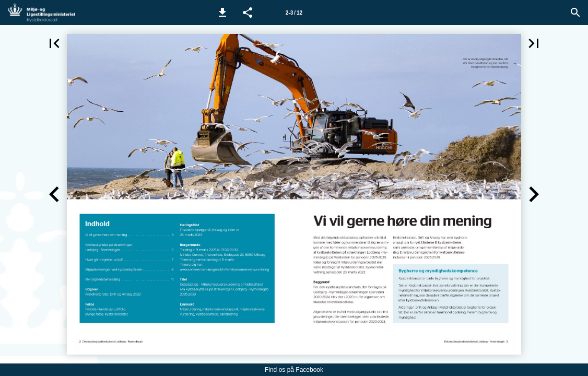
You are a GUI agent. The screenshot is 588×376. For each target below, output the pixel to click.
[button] (222, 13)
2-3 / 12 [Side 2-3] (294, 13)
